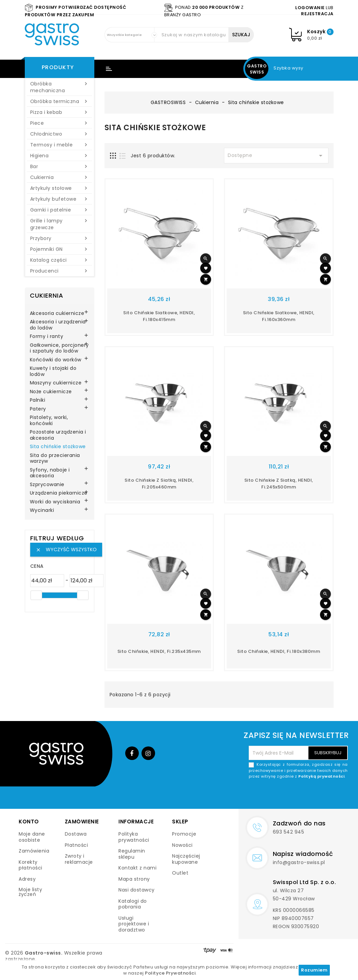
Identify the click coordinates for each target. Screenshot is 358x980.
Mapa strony (134, 879)
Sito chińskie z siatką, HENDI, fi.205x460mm (159, 484)
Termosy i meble (60, 145)
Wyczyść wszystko (66, 549)
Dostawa (76, 834)
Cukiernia (60, 177)
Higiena (60, 156)
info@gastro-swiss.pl (299, 862)
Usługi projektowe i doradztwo (134, 924)
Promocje (184, 834)
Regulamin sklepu (132, 854)
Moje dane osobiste (32, 837)
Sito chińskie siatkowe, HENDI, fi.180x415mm (159, 316)
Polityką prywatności (321, 776)
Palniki (38, 400)
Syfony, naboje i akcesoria (50, 473)
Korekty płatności (31, 865)
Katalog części (60, 260)
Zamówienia (34, 851)
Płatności (77, 845)
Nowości (182, 845)
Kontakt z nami (137, 868)
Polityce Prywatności (170, 973)
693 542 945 (289, 832)
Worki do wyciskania (55, 502)
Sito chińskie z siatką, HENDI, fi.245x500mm (279, 484)
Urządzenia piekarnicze (59, 493)
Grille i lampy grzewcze (60, 224)
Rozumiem (314, 970)
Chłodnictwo (60, 134)
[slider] (36, 595)
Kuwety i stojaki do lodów (53, 372)
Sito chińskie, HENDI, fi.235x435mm (159, 651)
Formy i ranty (47, 337)
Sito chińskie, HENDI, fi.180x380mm (279, 651)
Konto (29, 822)
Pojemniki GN (60, 249)
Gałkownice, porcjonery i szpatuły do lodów (59, 348)
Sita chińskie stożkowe (58, 447)
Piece (60, 123)
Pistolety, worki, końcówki (49, 421)
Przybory (60, 238)
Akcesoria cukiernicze (57, 314)
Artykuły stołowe (60, 188)
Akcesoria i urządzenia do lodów (58, 325)
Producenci (60, 271)
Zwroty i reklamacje (79, 859)
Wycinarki (42, 511)
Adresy (27, 879)
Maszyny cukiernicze (56, 383)
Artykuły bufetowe (60, 199)
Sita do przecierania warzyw (55, 459)
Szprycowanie (47, 485)
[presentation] (296, 796)
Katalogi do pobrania (133, 904)
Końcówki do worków (56, 360)
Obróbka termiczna (60, 101)
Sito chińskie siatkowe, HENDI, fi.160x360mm (279, 316)
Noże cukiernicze (51, 392)
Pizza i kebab (60, 112)
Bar (60, 166)
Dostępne (276, 156)
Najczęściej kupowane (186, 859)
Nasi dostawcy (137, 890)
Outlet (180, 873)
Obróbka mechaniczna (60, 87)
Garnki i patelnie (60, 210)
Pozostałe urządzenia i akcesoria (58, 435)
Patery (38, 409)
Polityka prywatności (134, 837)
